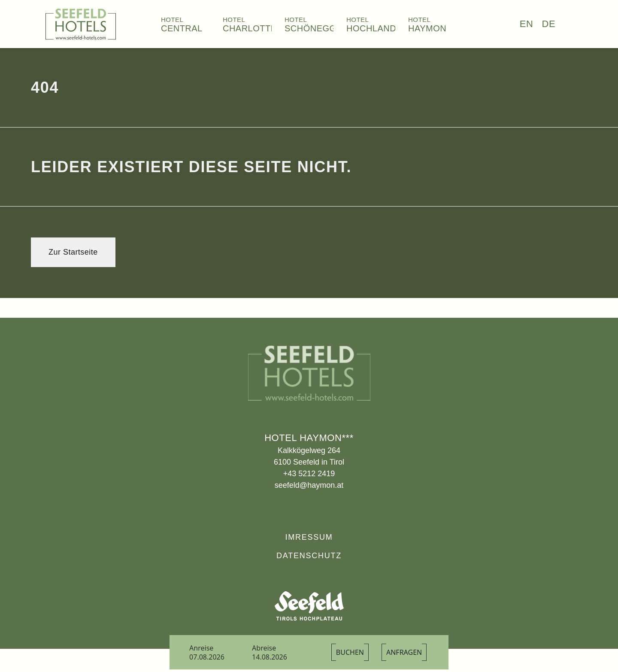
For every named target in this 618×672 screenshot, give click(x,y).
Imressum (309, 537)
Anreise (201, 648)
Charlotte (250, 28)
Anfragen (404, 652)
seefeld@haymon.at (309, 485)
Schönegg (311, 28)
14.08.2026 (270, 657)
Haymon (427, 28)
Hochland (371, 28)
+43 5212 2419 (309, 474)
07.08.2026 (207, 657)
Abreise (264, 648)
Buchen (350, 652)
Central (182, 28)
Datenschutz (309, 556)
